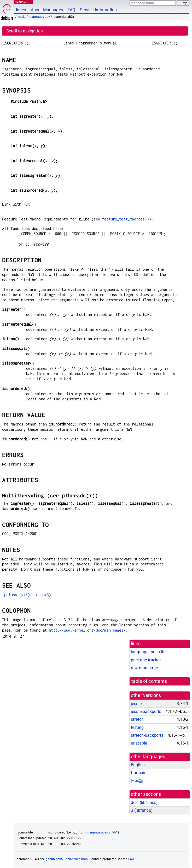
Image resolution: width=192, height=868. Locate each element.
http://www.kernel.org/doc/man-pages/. (88, 630)
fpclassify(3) (16, 595)
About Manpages (47, 10)
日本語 (137, 781)
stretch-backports (147, 735)
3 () (142, 810)
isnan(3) (42, 595)
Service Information (98, 10)
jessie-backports (146, 711)
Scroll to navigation (25, 31)
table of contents (149, 681)
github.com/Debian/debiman (67, 859)
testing (137, 727)
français (139, 773)
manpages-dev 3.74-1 (102, 832)
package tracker (146, 660)
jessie (22, 17)
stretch (137, 719)
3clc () (144, 802)
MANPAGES (23, 2)
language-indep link (149, 652)
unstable (139, 743)
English (138, 765)
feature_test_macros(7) (126, 219)
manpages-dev (39, 17)
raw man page (144, 668)
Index (21, 10)
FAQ (71, 10)
